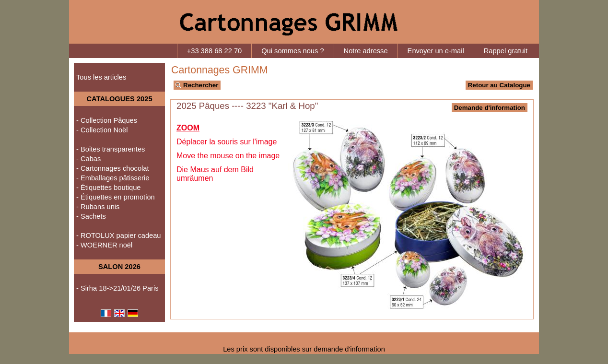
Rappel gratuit (506, 51)
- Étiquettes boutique (108, 188)
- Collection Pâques (107, 120)
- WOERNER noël (104, 245)
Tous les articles (101, 77)
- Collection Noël (102, 130)
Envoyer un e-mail (436, 51)
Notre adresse (366, 51)
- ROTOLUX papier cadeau (119, 235)
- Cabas (88, 159)
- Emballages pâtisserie (113, 178)
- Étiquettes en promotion (116, 197)
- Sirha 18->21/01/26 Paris (117, 288)
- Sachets (91, 216)
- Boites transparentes (111, 149)
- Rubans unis (98, 207)
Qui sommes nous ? (292, 51)
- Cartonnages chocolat (113, 168)
